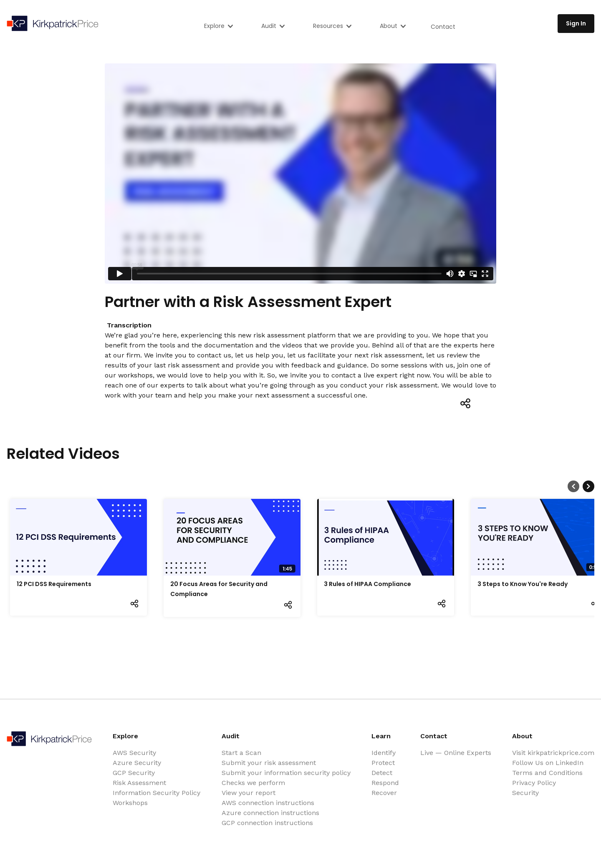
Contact (443, 27)
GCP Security (134, 773)
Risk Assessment (139, 783)
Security (525, 793)
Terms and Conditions (547, 773)
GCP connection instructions (267, 823)
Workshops (130, 803)
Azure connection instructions (270, 813)
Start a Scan (241, 753)
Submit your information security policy (286, 773)
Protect (383, 763)
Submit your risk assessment (269, 763)
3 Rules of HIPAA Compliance (367, 584)
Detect (382, 773)
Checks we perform (253, 783)
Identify (384, 753)
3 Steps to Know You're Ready (523, 584)
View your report (249, 793)
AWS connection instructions (268, 803)
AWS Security (134, 753)
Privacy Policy (534, 783)
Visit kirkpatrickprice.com (553, 753)
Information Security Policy (157, 793)
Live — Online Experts (456, 753)
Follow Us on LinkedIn (548, 763)
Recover (384, 793)
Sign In (576, 23)
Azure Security (137, 763)
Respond (385, 783)
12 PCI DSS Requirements (54, 584)
